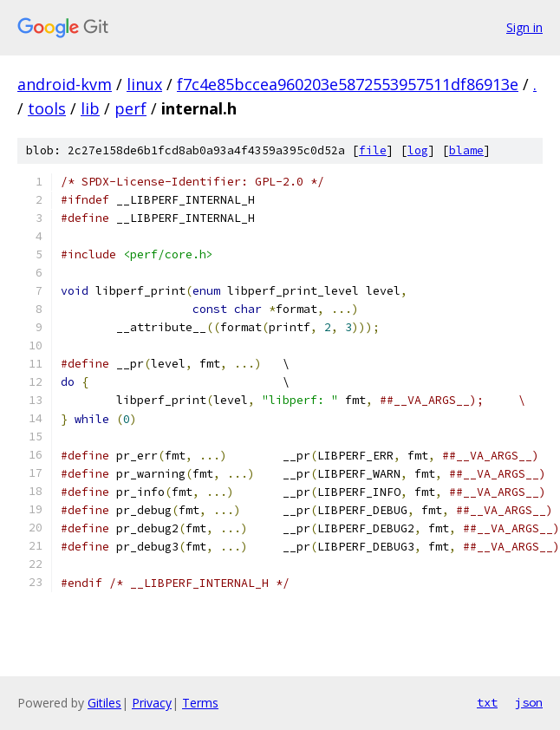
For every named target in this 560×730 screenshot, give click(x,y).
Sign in (524, 27)
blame (466, 150)
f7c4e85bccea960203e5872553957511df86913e (348, 84)
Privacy (152, 703)
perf (130, 108)
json (529, 702)
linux (144, 84)
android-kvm (65, 84)
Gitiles (104, 703)
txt (487, 702)
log (418, 150)
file (373, 150)
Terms (200, 703)
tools (47, 108)
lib (90, 108)
